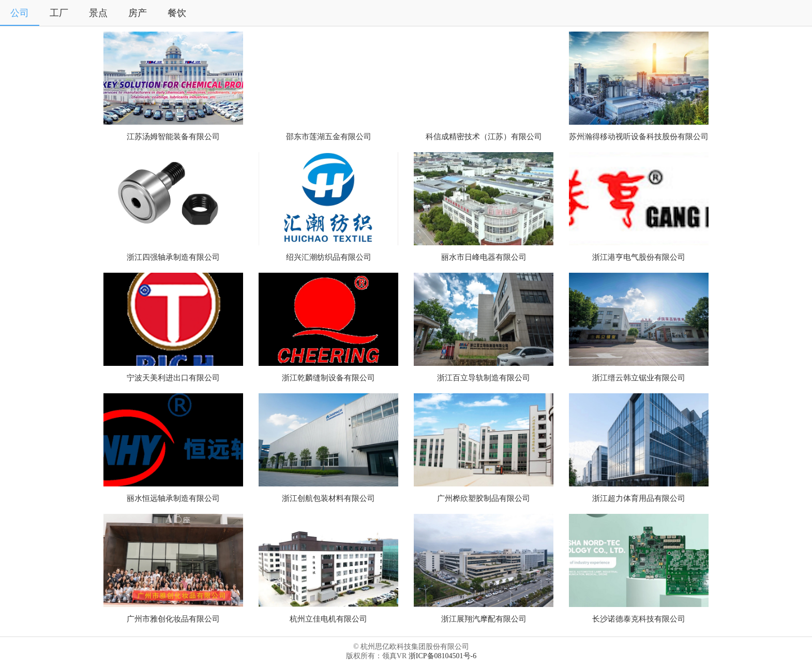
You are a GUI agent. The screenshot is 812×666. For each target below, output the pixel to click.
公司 (20, 13)
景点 (98, 13)
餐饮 (177, 13)
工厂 (59, 13)
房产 (138, 13)
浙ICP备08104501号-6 (442, 656)
